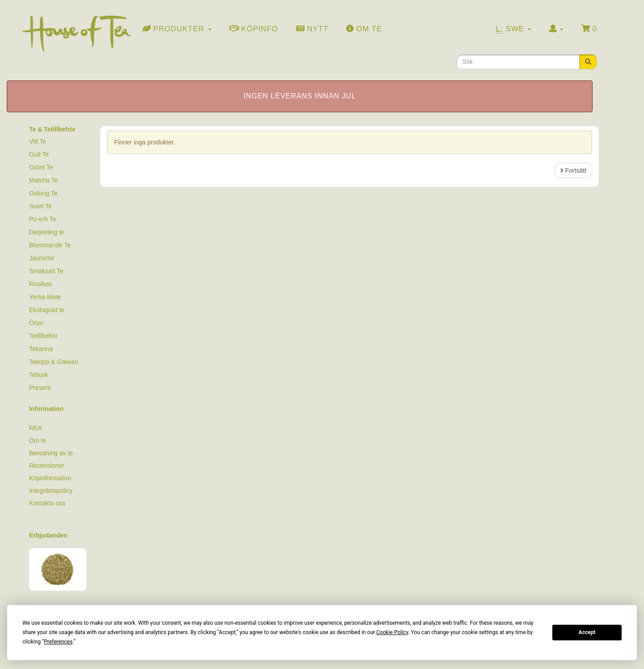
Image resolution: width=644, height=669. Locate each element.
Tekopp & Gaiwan (54, 362)
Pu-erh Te (42, 219)
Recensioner (47, 466)
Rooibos (40, 284)
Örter (36, 323)
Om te (38, 440)
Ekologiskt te (47, 310)
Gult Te (39, 154)
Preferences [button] (58, 642)
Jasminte (42, 258)
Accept (587, 632)
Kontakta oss (47, 503)
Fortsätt (573, 170)
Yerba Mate (45, 297)
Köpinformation (50, 478)
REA (36, 428)
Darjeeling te (47, 232)
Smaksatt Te (46, 271)
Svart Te (40, 206)
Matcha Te (43, 180)
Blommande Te (50, 245)
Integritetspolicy (51, 491)
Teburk (38, 375)
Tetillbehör (43, 336)
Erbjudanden (48, 535)
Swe (514, 29)
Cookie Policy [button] (392, 632)
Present (40, 388)
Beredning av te (51, 453)
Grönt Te (41, 167)
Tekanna (41, 349)
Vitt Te (38, 141)
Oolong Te (43, 193)
